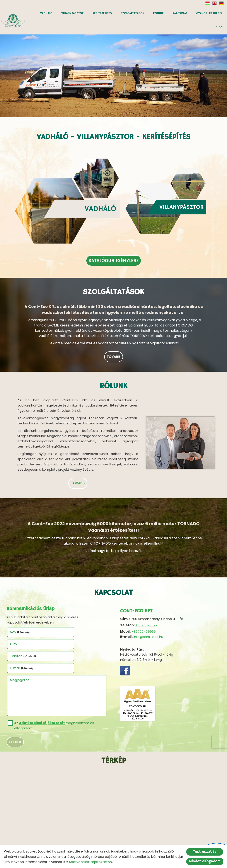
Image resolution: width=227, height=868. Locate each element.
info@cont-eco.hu (148, 609)
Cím (64, 604)
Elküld (15, 690)
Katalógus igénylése (114, 228)
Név (20, 604)
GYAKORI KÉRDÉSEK (209, 13)
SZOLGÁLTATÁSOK (132, 13)
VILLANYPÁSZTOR (73, 13)
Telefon (23, 616)
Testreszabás (205, 852)
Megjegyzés (20, 628)
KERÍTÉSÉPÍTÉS (102, 13)
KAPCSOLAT (180, 13)
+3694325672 (146, 597)
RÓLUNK (158, 13)
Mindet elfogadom (205, 861)
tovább (114, 327)
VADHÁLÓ (46, 13)
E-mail (72, 616)
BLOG (219, 27)
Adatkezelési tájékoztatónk (91, 862)
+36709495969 (144, 604)
